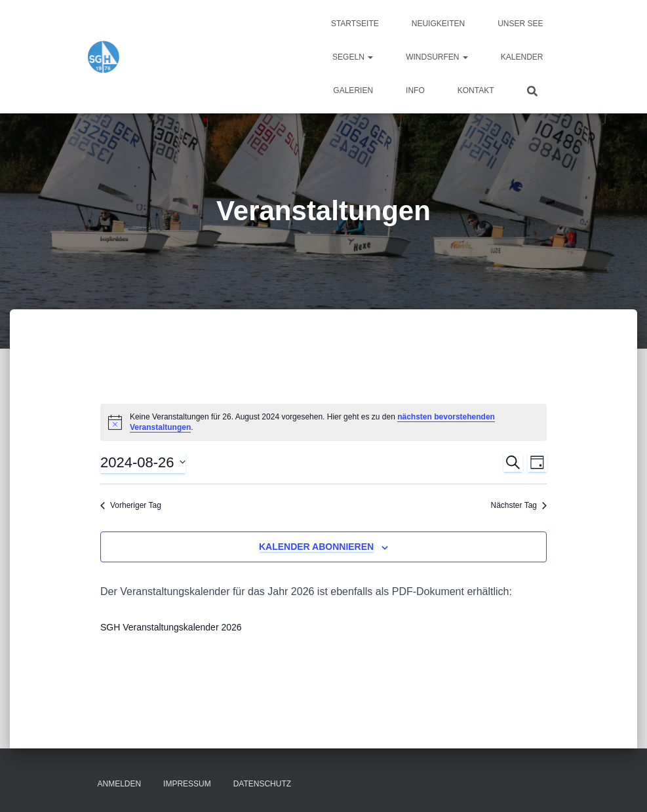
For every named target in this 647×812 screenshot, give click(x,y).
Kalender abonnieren (316, 547)
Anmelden (120, 784)
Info (415, 90)
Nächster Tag (519, 505)
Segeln (353, 57)
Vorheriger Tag (131, 505)
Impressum (187, 784)
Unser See (520, 24)
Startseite (355, 24)
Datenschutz (262, 784)
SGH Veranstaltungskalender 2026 (171, 627)
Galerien (353, 90)
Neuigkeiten (438, 24)
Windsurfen (437, 57)
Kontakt (476, 90)
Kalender (522, 57)
